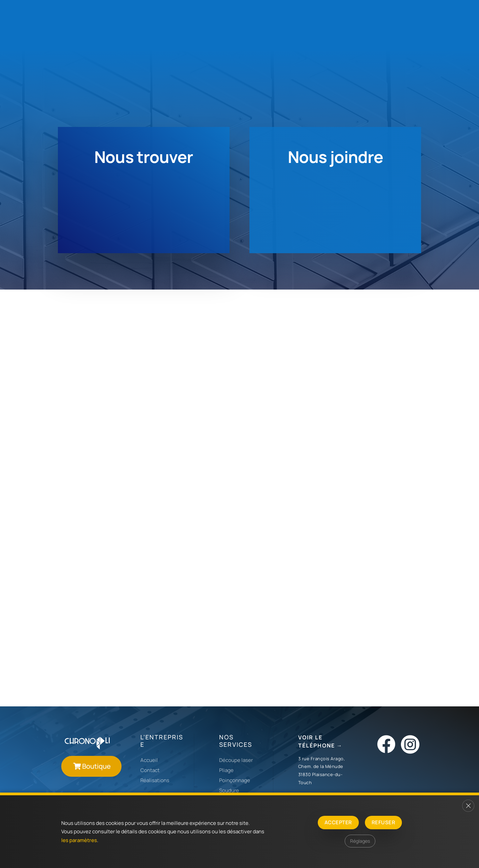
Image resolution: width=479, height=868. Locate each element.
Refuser (383, 822)
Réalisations (155, 780)
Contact (150, 770)
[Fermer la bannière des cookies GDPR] (468, 806)
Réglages (360, 841)
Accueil (149, 760)
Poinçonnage (235, 780)
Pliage (226, 770)
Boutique (96, 766)
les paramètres (79, 840)
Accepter (338, 822)
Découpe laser (236, 760)
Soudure (229, 790)
